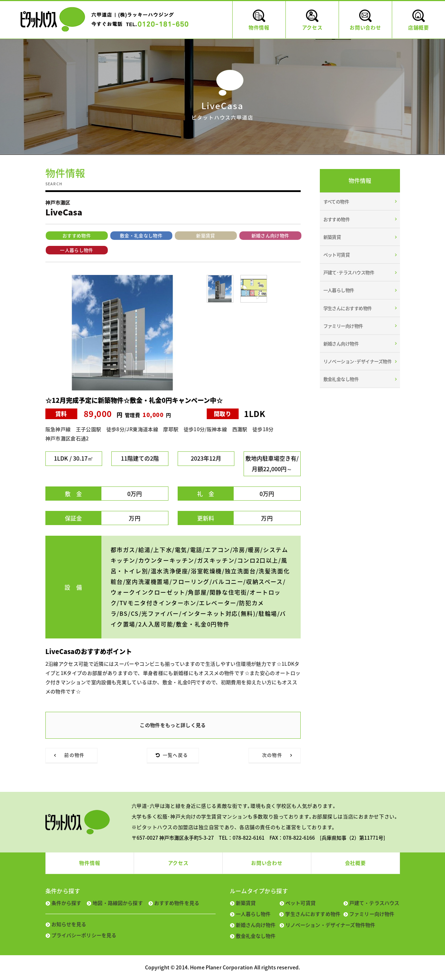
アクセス (178, 863)
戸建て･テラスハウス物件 (349, 272)
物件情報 (90, 863)
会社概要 (355, 863)
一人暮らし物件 (76, 250)
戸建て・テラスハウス (374, 903)
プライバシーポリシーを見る (84, 935)
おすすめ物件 (77, 235)
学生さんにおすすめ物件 (348, 308)
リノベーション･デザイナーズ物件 (358, 361)
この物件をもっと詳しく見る (173, 725)
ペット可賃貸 (337, 255)
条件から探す (66, 903)
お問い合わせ (267, 863)
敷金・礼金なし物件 (141, 235)
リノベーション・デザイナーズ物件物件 (330, 925)
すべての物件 (336, 201)
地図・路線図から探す (118, 903)
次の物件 (272, 755)
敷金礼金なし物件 (341, 379)
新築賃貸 (205, 235)
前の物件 (74, 755)
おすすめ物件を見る (177, 903)
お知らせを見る (69, 924)
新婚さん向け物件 (270, 235)
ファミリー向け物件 (343, 326)
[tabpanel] (123, 333)
